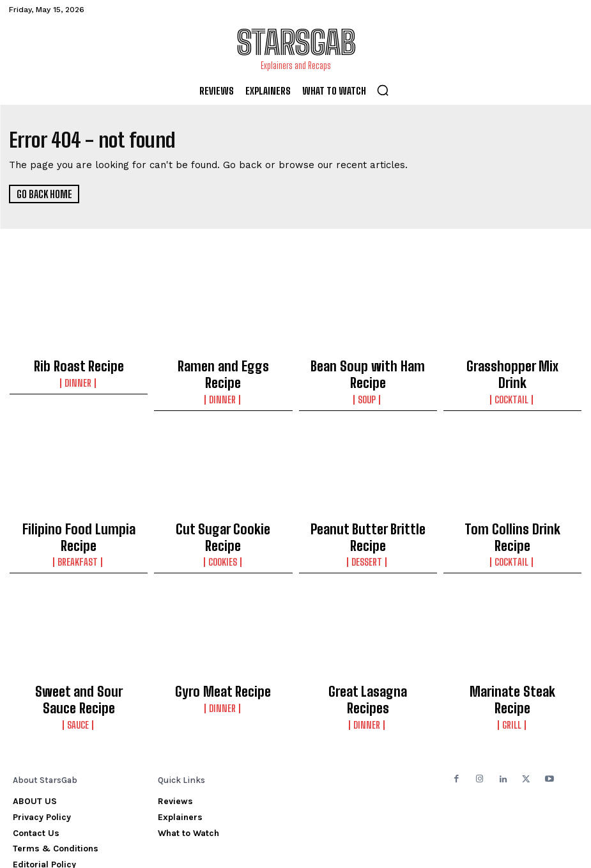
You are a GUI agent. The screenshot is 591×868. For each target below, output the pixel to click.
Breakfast (79, 519)
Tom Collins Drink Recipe (512, 506)
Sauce (79, 671)
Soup (368, 378)
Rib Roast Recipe (79, 365)
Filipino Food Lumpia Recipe (79, 506)
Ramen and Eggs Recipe (223, 365)
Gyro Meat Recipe (223, 646)
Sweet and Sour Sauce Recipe (79, 652)
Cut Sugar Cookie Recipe (223, 506)
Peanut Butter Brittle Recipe (368, 506)
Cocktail (512, 378)
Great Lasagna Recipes (368, 646)
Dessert (368, 519)
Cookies (223, 519)
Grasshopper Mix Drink (512, 365)
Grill (512, 660)
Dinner (79, 378)
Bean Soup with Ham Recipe (368, 365)
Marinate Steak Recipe (512, 646)
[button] (383, 90)
